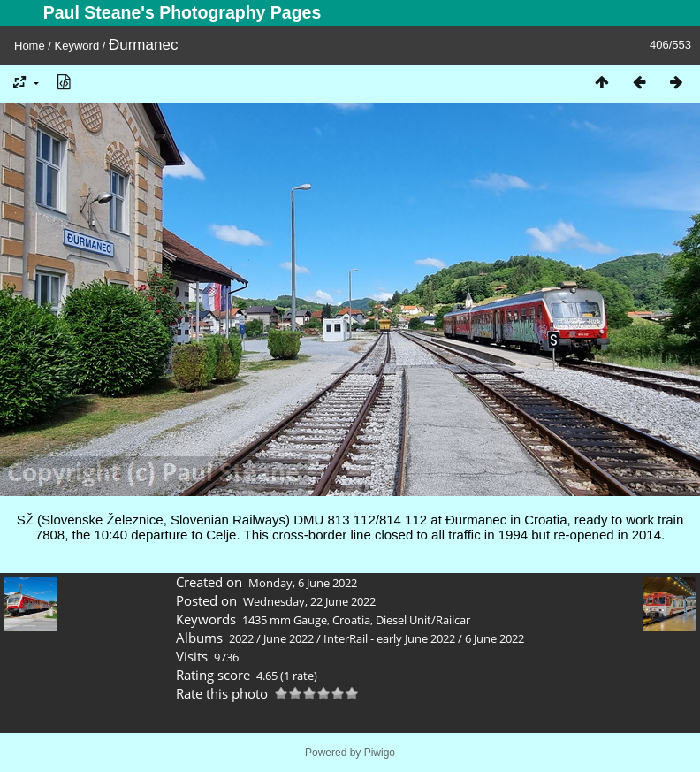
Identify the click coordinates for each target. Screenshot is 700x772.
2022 (241, 638)
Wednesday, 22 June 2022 (309, 601)
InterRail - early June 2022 (389, 638)
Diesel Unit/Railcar (423, 620)
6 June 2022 (495, 638)
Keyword (77, 46)
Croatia (351, 620)
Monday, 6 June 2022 (303, 583)
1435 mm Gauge (285, 620)
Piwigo (380, 753)
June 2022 (289, 638)
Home (30, 46)
